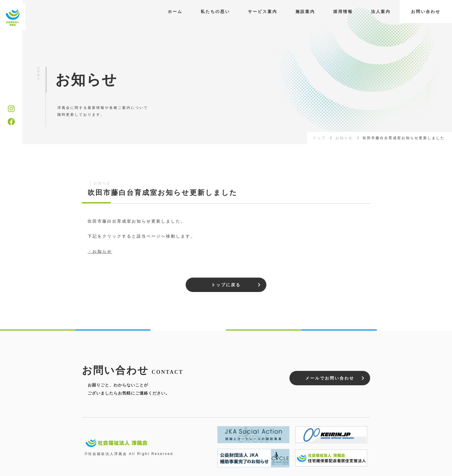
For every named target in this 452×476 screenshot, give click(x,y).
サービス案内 (263, 12)
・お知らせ (100, 251)
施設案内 (305, 12)
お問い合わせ (426, 12)
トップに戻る (226, 285)
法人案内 (381, 12)
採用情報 (343, 12)
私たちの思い (215, 12)
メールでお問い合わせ (330, 378)
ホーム (175, 12)
